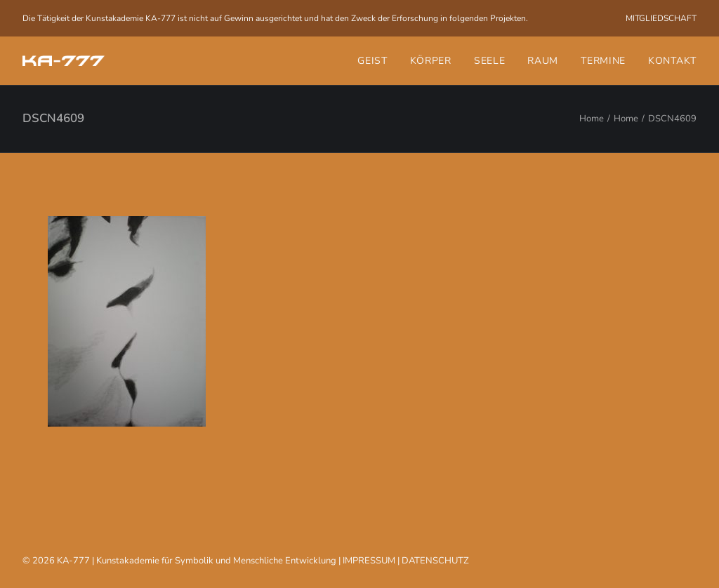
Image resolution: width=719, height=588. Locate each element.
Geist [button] (372, 61)
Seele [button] (490, 61)
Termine (603, 61)
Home (592, 119)
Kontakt (672, 61)
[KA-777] (64, 61)
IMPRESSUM (369, 561)
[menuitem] (661, 18)
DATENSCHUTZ (435, 561)
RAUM (543, 61)
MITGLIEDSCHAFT (661, 18)
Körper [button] (431, 61)
